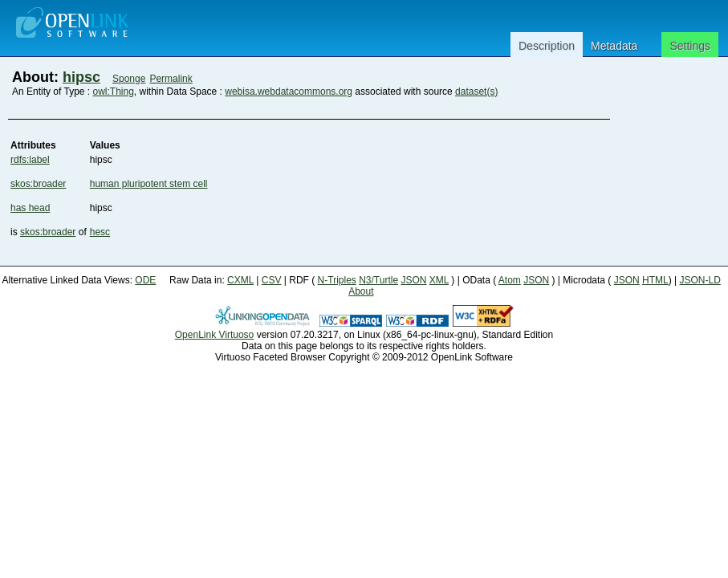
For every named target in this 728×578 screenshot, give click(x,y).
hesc (100, 232)
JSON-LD (700, 280)
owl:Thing (114, 92)
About (361, 291)
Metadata (614, 46)
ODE (145, 280)
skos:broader (38, 184)
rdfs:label (30, 160)
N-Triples (337, 280)
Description (547, 46)
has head (30, 208)
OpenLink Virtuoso (215, 335)
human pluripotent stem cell (149, 184)
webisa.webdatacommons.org (289, 92)
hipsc (81, 77)
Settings (690, 46)
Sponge (129, 79)
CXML (240, 280)
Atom (510, 280)
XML (439, 280)
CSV (272, 280)
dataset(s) (476, 92)
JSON (413, 280)
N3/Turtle (378, 280)
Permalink (171, 79)
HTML (655, 280)
